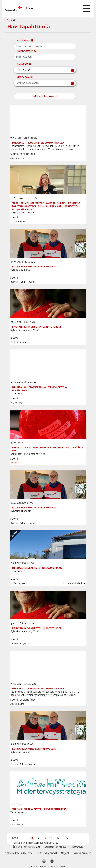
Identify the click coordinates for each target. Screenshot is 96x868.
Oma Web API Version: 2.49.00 (52, 866)
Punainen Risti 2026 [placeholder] (27, 847)
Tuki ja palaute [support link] (82, 853)
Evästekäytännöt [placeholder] (47, 853)
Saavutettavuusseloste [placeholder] (19, 853)
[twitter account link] (44, 860)
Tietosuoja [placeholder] (77, 847)
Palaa (12, 20)
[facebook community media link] (52, 860)
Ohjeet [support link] (65, 853)
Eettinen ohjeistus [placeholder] (56, 847)
